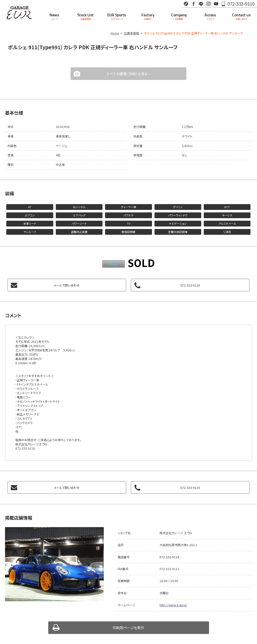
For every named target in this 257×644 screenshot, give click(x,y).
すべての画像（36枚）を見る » (128, 74)
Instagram (209, 4)
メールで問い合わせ (67, 285)
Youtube (216, 4)
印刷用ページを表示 (128, 628)
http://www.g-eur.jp (173, 605)
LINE (201, 4)
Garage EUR (19, 13)
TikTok (186, 4)
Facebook (193, 4)
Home (115, 33)
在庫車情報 (131, 33)
